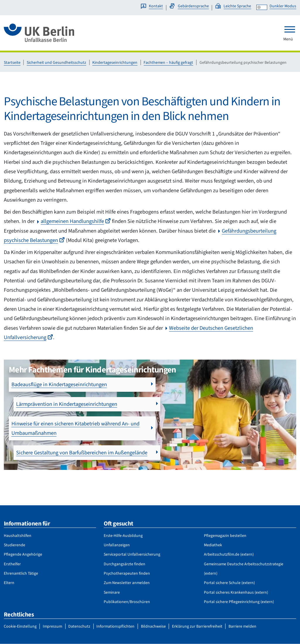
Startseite (12, 63)
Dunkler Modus (283, 6)
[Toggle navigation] (290, 29)
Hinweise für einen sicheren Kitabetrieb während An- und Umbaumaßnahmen (75, 409)
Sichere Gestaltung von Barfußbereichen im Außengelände (204, 409)
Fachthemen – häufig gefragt (168, 63)
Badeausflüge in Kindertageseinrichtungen (59, 384)
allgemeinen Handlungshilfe (76, 221)
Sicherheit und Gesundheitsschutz (56, 63)
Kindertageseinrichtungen (115, 63)
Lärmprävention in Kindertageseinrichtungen (206, 384)
